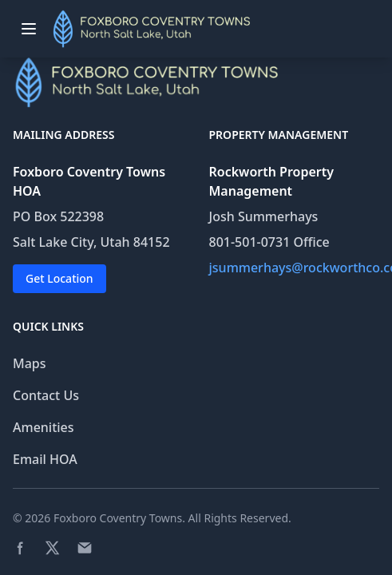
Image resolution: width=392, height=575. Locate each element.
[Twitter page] (53, 548)
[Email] (85, 548)
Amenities (44, 427)
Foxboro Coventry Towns (118, 518)
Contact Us (46, 395)
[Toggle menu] (29, 29)
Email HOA (45, 459)
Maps (30, 363)
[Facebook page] (21, 548)
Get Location (59, 278)
